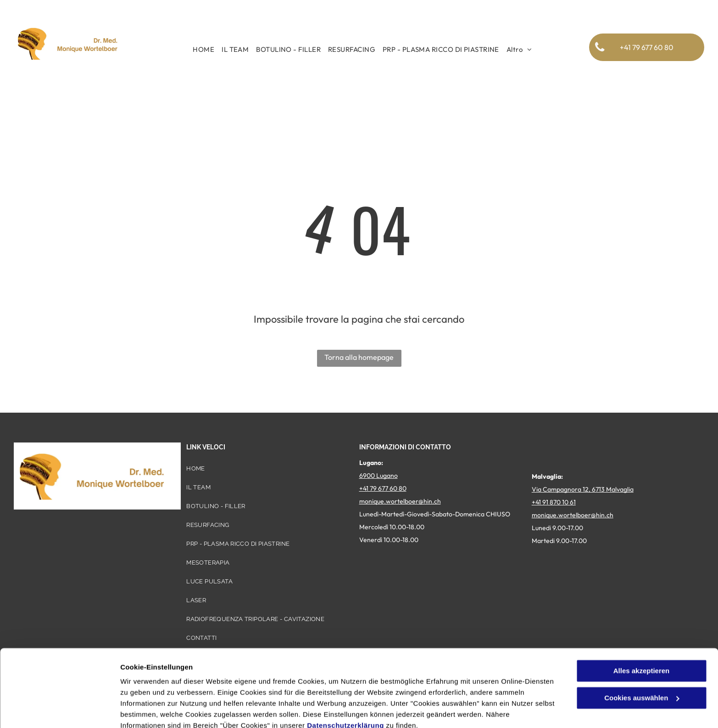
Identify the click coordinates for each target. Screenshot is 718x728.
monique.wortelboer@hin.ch (400, 501)
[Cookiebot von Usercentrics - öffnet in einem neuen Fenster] (59, 710)
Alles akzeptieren (642, 630)
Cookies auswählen (153, 710)
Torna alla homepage (359, 357)
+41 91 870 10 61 (554, 502)
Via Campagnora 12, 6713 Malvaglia (583, 489)
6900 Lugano (378, 476)
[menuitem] (203, 49)
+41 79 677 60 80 (383, 488)
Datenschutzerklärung (345, 685)
